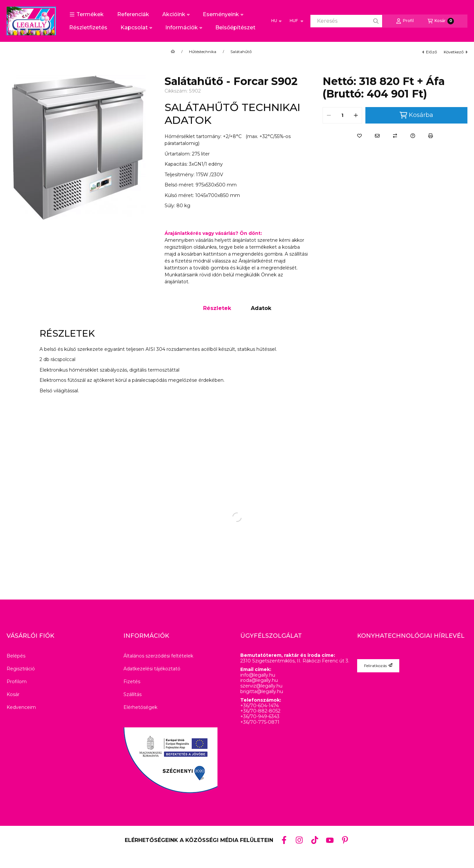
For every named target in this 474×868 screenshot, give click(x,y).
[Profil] (405, 21)
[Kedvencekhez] (359, 136)
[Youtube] (330, 840)
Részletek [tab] (217, 308)
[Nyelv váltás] (276, 21)
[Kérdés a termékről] (413, 136)
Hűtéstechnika (203, 52)
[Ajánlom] (377, 136)
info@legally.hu (258, 675)
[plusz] (356, 115)
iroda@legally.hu (259, 680)
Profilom (17, 682)
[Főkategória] (173, 52)
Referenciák (133, 14)
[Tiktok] (314, 840)
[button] (87, 14)
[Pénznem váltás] (296, 21)
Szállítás (132, 694)
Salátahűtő (241, 52)
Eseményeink (223, 14)
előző (430, 52)
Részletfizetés (88, 28)
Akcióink (176, 14)
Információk (184, 28)
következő (456, 52)
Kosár (13, 694)
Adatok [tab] (261, 308)
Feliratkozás (378, 666)
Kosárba (416, 115)
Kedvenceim (21, 707)
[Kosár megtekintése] (441, 21)
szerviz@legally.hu (261, 686)
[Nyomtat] (431, 136)
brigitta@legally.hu (262, 692)
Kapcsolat (136, 28)
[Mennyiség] (342, 115)
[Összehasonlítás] (395, 136)
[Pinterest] (345, 840)
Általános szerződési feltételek (158, 656)
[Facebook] (284, 840)
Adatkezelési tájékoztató (152, 669)
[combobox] (346, 21)
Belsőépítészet (235, 28)
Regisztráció (21, 669)
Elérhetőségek (140, 707)
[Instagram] (299, 840)
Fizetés (132, 682)
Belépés (16, 656)
